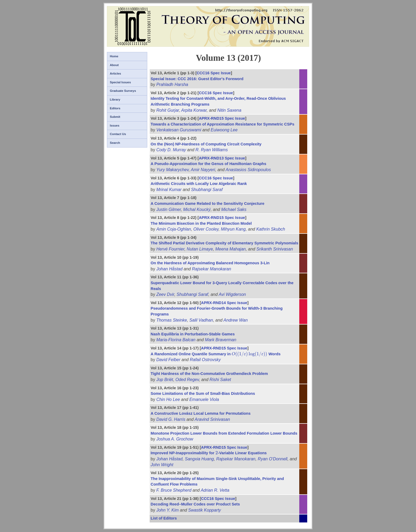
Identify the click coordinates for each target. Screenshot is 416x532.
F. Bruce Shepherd (174, 490)
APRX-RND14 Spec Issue (224, 303)
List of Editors (164, 518)
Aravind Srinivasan (212, 419)
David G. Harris (171, 419)
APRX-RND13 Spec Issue (222, 158)
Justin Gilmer (168, 209)
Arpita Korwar (194, 110)
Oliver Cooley (206, 229)
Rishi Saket (220, 380)
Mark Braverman (220, 340)
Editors (115, 108)
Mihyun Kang (233, 229)
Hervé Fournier (170, 249)
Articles (115, 73)
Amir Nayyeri (203, 170)
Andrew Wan (235, 320)
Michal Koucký (197, 209)
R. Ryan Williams (212, 150)
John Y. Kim (168, 510)
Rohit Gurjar (168, 110)
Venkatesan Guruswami (179, 130)
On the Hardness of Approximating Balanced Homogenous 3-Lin (210, 263)
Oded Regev (187, 380)
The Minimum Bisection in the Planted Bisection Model (201, 223)
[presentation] (249, 354)
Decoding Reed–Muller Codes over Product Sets (195, 504)
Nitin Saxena (229, 110)
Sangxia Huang (199, 459)
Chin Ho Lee (168, 399)
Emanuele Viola (204, 399)
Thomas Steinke (172, 320)
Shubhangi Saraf (207, 190)
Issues (115, 126)
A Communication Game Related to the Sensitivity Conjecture (208, 204)
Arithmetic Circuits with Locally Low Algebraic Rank (199, 184)
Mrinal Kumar (169, 190)
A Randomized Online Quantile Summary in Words (216, 354)
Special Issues (120, 82)
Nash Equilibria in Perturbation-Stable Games (193, 334)
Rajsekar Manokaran (211, 269)
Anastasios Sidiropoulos (248, 170)
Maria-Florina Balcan (176, 340)
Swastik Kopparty (205, 510)
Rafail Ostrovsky (205, 360)
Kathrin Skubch (271, 229)
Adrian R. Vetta (215, 490)
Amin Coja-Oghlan (174, 229)
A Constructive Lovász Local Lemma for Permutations (201, 413)
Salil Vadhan (201, 320)
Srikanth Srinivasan (275, 249)
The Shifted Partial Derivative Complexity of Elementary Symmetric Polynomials (224, 243)
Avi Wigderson (232, 294)
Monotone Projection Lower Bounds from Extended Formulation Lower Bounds (224, 433)
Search (115, 143)
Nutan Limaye (200, 249)
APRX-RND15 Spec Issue (222, 118)
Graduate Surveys (123, 91)
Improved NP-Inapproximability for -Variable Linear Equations (209, 453)
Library (115, 100)
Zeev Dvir (165, 294)
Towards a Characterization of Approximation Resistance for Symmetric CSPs (223, 124)
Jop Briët (165, 380)
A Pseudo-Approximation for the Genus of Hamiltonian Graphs (209, 164)
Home (114, 56)
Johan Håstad (169, 269)
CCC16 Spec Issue (214, 73)
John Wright (162, 465)
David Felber (168, 360)
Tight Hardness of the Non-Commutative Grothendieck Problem (209, 374)
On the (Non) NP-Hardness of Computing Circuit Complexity (206, 144)
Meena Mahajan (230, 249)
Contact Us (118, 134)
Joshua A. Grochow (175, 439)
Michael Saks (234, 209)
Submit (115, 117)
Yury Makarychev (172, 170)
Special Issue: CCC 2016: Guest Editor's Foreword (197, 79)
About (114, 65)
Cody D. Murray (171, 150)
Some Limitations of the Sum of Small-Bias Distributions (203, 393)
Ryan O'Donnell (273, 459)
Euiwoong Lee (224, 130)
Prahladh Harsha (172, 85)
